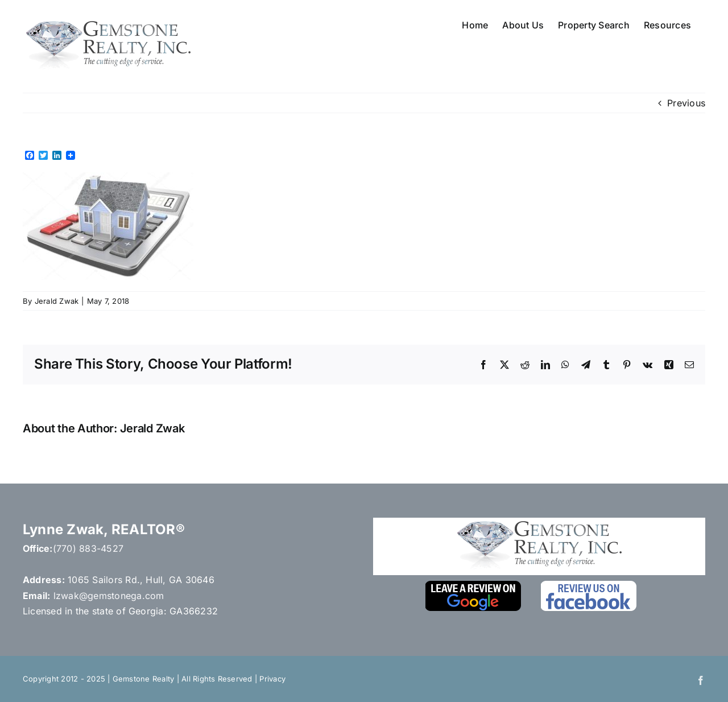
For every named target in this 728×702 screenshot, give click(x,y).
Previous (686, 103)
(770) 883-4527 (88, 548)
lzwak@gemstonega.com (109, 596)
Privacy (272, 679)
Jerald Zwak (57, 301)
